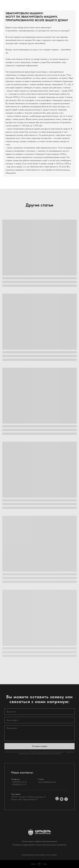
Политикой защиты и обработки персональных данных (46, 755)
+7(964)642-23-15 (19, 788)
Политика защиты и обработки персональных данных (39, 841)
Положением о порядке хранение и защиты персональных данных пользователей (46, 756)
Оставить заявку (40, 750)
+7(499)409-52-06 (19, 785)
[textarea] (39, 736)
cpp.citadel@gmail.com (47, 785)
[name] (39, 715)
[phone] (39, 723)
